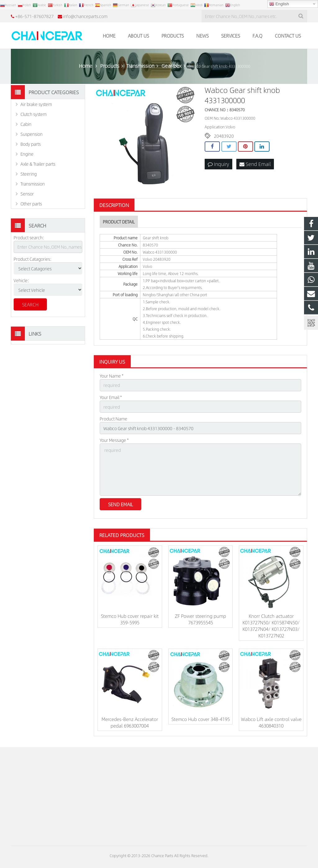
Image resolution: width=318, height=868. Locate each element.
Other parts (31, 204)
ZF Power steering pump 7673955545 (200, 619)
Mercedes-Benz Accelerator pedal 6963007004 (130, 722)
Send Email (255, 164)
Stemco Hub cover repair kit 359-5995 (130, 619)
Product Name (114, 419)
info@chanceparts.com (85, 16)
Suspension (32, 134)
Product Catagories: (33, 259)
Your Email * (111, 397)
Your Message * (114, 440)
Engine (27, 154)
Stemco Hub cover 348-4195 (201, 719)
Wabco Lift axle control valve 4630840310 (271, 722)
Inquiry (218, 164)
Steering (29, 174)
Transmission (33, 184)
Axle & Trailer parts (38, 164)
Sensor (27, 194)
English (279, 4)
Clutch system (34, 114)
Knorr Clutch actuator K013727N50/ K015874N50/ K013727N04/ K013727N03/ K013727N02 (271, 626)
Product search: (29, 237)
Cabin (26, 124)
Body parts (31, 144)
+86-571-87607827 (34, 16)
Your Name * (111, 376)
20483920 (224, 136)
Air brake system (36, 104)
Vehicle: (21, 280)
